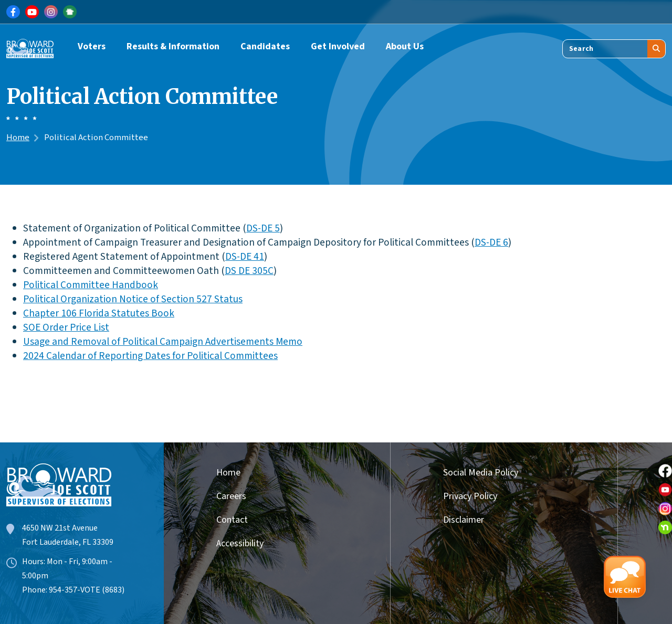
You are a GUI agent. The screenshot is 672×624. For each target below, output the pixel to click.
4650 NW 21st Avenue (60, 528)
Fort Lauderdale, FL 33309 (68, 542)
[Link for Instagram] (51, 12)
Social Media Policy (481, 473)
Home (18, 138)
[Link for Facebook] (13, 12)
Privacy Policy (470, 496)
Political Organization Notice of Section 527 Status (133, 299)
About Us (405, 46)
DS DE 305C (249, 271)
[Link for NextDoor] (70, 12)
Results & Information (173, 46)
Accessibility (240, 543)
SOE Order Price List (66, 327)
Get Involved (338, 46)
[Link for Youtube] (32, 12)
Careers (231, 496)
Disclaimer (464, 520)
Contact (232, 520)
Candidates (265, 46)
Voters (92, 46)
